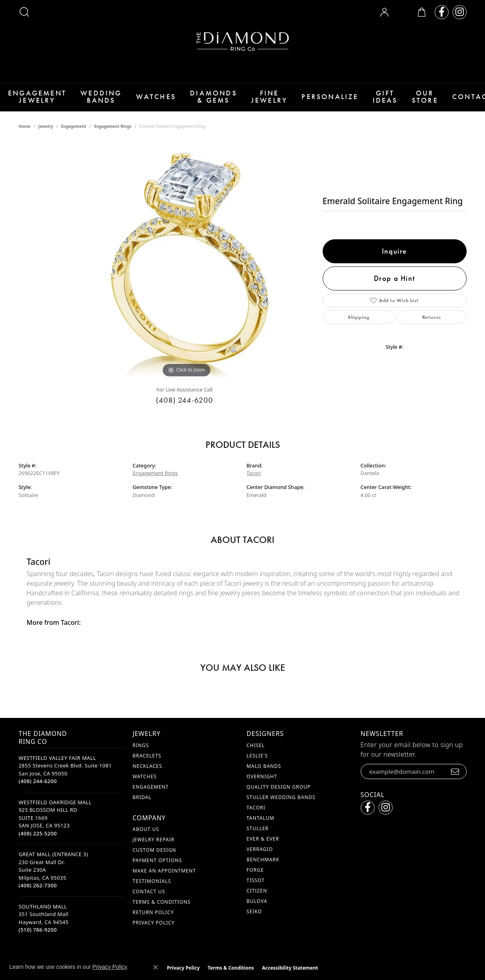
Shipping (359, 322)
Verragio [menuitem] (260, 854)
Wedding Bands (97, 99)
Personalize (319, 99)
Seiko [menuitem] (254, 916)
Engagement (73, 131)
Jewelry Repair (154, 844)
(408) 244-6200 (185, 405)
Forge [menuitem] (255, 874)
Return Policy (153, 917)
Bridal (142, 802)
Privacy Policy (154, 927)
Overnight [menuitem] (262, 781)
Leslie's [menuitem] (257, 760)
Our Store (412, 99)
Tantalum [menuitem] (261, 822)
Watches (150, 99)
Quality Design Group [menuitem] (279, 791)
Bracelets (147, 760)
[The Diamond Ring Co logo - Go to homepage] (243, 41)
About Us (146, 834)
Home (25, 131)
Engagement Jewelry (35, 99)
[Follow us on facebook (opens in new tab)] (442, 12)
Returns (432, 322)
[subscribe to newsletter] (455, 776)
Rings (141, 750)
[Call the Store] (38, 786)
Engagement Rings (113, 131)
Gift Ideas (372, 99)
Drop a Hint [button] (395, 283)
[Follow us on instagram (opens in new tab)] (460, 12)
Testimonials (152, 886)
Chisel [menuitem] (256, 750)
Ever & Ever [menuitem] (263, 843)
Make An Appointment (165, 875)
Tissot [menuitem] (256, 885)
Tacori (254, 478)
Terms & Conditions (162, 906)
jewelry (46, 131)
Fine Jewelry (260, 99)
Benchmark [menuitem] (263, 864)
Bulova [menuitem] (257, 905)
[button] (24, 12)
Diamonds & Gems (206, 99)
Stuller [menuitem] (258, 833)
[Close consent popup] (156, 967)
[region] (187, 264)
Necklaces (148, 770)
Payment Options (158, 865)
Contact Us (149, 896)
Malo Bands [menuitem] (264, 770)
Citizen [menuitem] (257, 895)
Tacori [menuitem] (256, 812)
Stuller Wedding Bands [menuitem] (281, 802)
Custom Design (155, 854)
